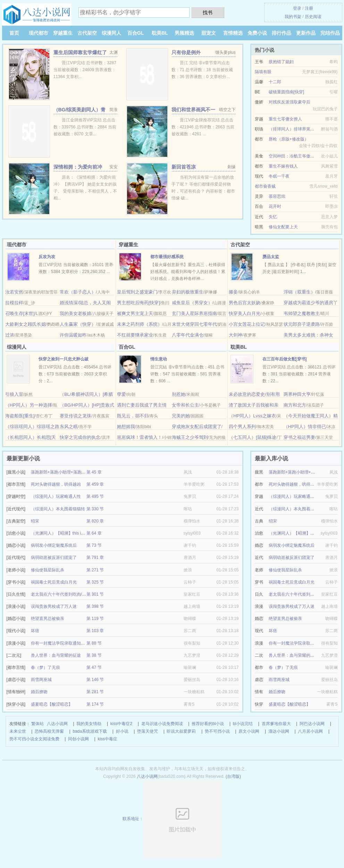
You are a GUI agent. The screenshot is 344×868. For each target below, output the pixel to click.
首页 (14, 33)
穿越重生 (63, 33)
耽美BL (160, 33)
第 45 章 (94, 472)
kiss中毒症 (107, 739)
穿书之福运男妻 (299, 437)
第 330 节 (95, 509)
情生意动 (159, 359)
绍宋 (35, 521)
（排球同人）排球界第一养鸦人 (298, 129)
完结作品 (330, 33)
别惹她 (179, 394)
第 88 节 (94, 643)
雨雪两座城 (41, 680)
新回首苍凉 (184, 167)
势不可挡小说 (217, 731)
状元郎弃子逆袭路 (302, 324)
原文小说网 (249, 731)
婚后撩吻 (39, 692)
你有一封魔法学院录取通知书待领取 (64, 643)
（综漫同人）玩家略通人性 (56, 496)
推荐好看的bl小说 (208, 724)
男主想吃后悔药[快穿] (139, 303)
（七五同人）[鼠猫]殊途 (253, 437)
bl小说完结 (243, 724)
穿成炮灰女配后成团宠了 (197, 427)
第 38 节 (94, 655)
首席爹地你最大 (276, 724)
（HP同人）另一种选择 (29, 405)
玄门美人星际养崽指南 (194, 313)
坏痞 (35, 631)
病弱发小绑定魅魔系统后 (54, 545)
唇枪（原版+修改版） (289, 139)
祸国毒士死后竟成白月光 (54, 582)
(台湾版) (233, 776)
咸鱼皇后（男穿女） (192, 303)
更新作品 (306, 33)
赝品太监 (271, 257)
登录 (297, 8)
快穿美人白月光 (245, 313)
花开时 (275, 206)
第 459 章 (95, 484)
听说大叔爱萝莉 (181, 731)
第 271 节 (95, 570)
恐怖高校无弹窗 (49, 731)
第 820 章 (95, 521)
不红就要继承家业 (135, 335)
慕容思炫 (277, 196)
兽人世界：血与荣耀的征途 (56, 655)
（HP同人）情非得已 (305, 427)
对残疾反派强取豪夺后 (290, 102)
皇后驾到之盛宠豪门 (137, 292)
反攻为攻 (47, 257)
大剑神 (236, 335)
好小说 (122, 731)
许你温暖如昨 (73, 335)
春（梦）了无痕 (45, 667)
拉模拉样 (14, 303)
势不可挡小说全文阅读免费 (34, 739)
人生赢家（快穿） (78, 324)
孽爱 (121, 394)
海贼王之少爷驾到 (190, 437)
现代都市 (39, 33)
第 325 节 (95, 582)
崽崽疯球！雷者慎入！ (140, 437)
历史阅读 (313, 17)
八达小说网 (57, 724)
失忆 (273, 217)
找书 (208, 12)
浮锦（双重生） (299, 292)
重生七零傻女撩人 (285, 119)
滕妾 (233, 292)
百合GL (136, 33)
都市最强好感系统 (167, 257)
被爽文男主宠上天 (135, 313)
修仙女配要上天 (283, 227)
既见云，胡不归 (133, 416)
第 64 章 (94, 533)
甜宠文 (209, 33)
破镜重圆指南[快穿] (287, 92)
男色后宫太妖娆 (245, 303)
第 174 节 (95, 704)
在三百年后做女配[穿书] (285, 359)
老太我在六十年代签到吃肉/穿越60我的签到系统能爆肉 (82, 594)
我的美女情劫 (89, 724)
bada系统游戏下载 (90, 731)
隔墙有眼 (263, 72)
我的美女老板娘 (75, 313)
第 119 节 (95, 619)
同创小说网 (78, 739)
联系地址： (172, 819)
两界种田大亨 (297, 394)
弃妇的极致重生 (188, 292)
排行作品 (282, 33)
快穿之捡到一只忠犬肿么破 (64, 359)
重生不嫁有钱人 (283, 166)
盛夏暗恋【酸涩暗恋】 (52, 704)
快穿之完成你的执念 (80, 437)
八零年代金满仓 (188, 335)
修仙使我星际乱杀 (48, 570)
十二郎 (275, 82)
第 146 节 (95, 680)
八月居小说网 (310, 731)
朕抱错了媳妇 (281, 62)
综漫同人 (111, 33)
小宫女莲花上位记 (247, 324)
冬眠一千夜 (279, 176)
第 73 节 (94, 545)
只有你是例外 (186, 52)
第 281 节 (95, 692)
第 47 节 (94, 667)
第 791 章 (95, 558)
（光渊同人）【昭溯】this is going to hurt (69, 533)
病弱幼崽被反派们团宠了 (54, 558)
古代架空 (87, 33)
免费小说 (257, 33)
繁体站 (37, 724)
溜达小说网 (279, 731)
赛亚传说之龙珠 (75, 416)
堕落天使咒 (148, 731)
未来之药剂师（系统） (140, 324)
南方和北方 (295, 405)
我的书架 (293, 17)
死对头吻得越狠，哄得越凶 (56, 484)
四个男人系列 (242, 427)
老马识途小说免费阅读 (162, 724)
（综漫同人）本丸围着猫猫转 (58, 509)
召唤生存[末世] (20, 313)
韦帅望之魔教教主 (302, 313)
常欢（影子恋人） (78, 292)
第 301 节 (95, 594)
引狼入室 (14, 394)
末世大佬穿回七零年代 (194, 324)
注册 (309, 8)
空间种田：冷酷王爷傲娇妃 (294, 156)
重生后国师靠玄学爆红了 (80, 52)
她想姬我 (126, 427)
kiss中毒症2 (121, 724)
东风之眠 (69, 427)
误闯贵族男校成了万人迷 (54, 606)
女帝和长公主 (185, 405)
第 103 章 (95, 631)
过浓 (10, 335)
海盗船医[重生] (20, 416)
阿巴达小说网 (312, 724)
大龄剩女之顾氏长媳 (26, 324)
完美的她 (181, 416)
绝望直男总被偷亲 (48, 619)
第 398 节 (95, 606)
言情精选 (233, 33)
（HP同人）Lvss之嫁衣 (252, 416)
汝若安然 (14, 292)
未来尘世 (18, 731)
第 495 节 (95, 496)
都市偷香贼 (265, 186)
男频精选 (184, 33)
